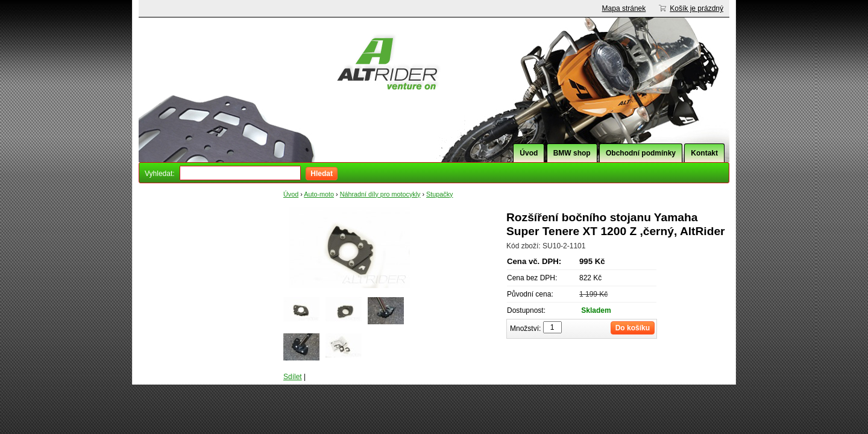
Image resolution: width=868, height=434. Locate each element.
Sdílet (293, 377)
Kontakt (704, 153)
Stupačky (439, 194)
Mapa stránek (624, 8)
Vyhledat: (160, 174)
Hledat (322, 174)
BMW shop (572, 153)
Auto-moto (319, 194)
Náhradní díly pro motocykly (380, 194)
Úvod (529, 153)
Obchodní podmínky (641, 153)
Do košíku (633, 328)
